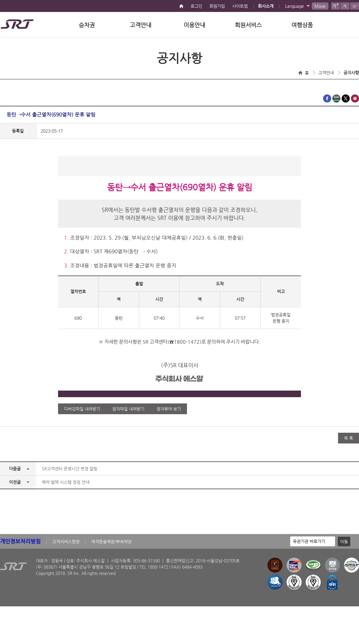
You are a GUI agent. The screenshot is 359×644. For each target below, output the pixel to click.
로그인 (196, 6)
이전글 (15, 482)
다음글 (15, 469)
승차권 (87, 25)
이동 (344, 541)
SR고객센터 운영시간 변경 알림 (70, 469)
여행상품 (302, 25)
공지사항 (351, 73)
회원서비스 (248, 25)
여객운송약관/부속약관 (111, 541)
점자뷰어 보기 (169, 409)
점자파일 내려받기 (128, 409)
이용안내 (194, 25)
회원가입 (217, 6)
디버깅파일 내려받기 (82, 409)
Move (320, 6)
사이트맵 (240, 6)
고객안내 (141, 25)
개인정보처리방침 (20, 541)
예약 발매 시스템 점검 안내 (66, 482)
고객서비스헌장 (66, 541)
